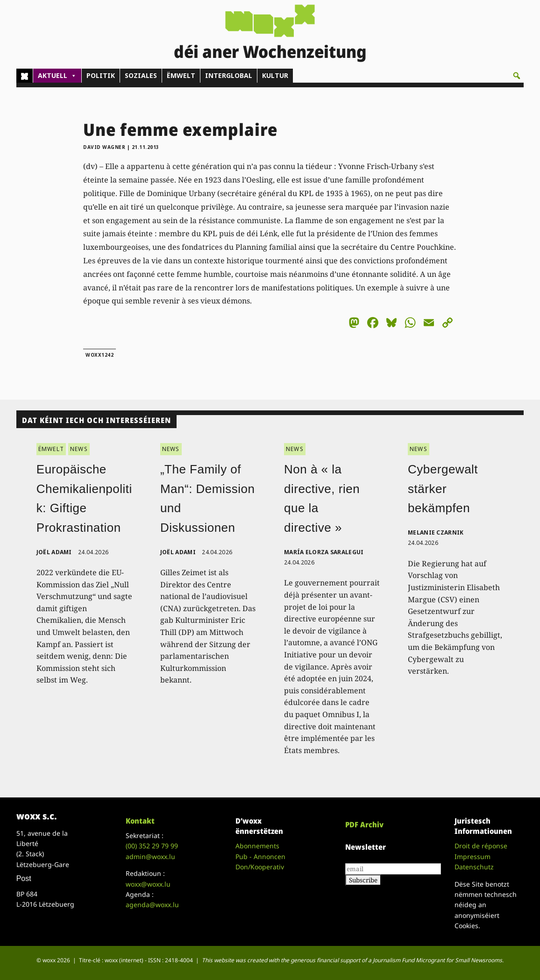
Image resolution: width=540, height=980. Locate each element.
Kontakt (140, 821)
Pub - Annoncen (260, 857)
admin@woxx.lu (150, 857)
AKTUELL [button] (57, 76)
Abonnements (257, 846)
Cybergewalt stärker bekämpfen (443, 489)
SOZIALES (141, 75)
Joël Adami (54, 552)
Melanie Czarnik (436, 532)
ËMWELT (181, 75)
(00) (152, 846)
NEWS (79, 449)
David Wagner (104, 147)
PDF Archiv (364, 825)
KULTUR (275, 75)
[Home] (25, 76)
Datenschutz (474, 867)
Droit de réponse (481, 846)
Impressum (472, 857)
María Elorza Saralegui (324, 552)
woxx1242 (99, 355)
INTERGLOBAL (229, 75)
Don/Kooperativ (260, 867)
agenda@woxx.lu (152, 905)
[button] (517, 76)
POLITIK (101, 75)
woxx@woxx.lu (148, 884)
